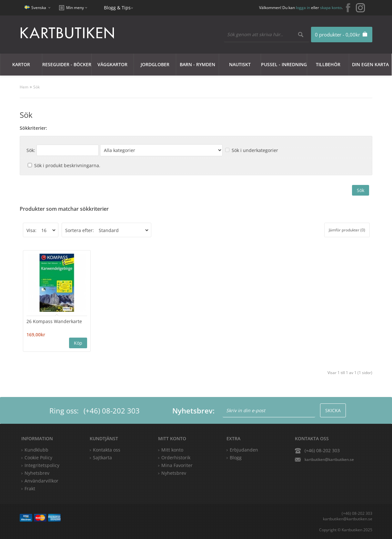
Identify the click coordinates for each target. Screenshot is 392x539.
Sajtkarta (102, 458)
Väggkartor (112, 64)
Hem (24, 87)
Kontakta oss (107, 450)
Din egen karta (370, 64)
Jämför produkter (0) (347, 230)
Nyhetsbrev (174, 473)
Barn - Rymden (197, 64)
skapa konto (331, 8)
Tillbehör (328, 64)
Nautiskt (240, 64)
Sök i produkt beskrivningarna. (67, 165)
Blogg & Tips (117, 8)
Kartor (21, 64)
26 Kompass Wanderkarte (54, 321)
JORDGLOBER (155, 64)
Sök (36, 87)
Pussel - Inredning (284, 64)
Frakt (30, 488)
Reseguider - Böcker (67, 64)
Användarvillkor (41, 481)
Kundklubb (36, 450)
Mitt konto (172, 450)
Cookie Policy (38, 458)
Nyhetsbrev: (193, 411)
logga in (303, 8)
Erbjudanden (244, 450)
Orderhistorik (176, 458)
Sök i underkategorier (255, 150)
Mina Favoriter (177, 465)
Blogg (236, 458)
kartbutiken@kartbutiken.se (329, 459)
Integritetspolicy (42, 465)
